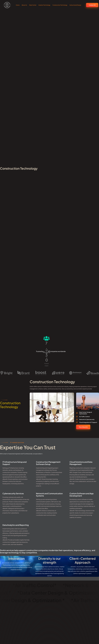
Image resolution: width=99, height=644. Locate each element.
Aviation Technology (44, 5)
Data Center (33, 5)
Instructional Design (75, 5)
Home (18, 5)
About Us (24, 5)
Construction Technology (60, 5)
